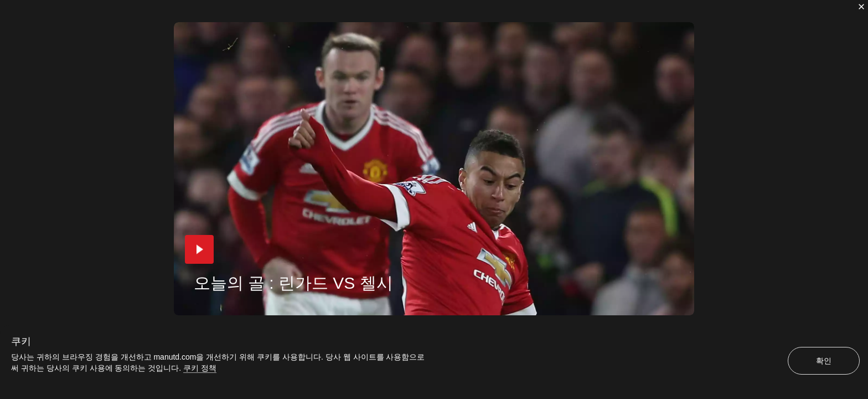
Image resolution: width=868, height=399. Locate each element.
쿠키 (21, 341)
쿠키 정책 (200, 368)
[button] (199, 249)
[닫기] (861, 7)
